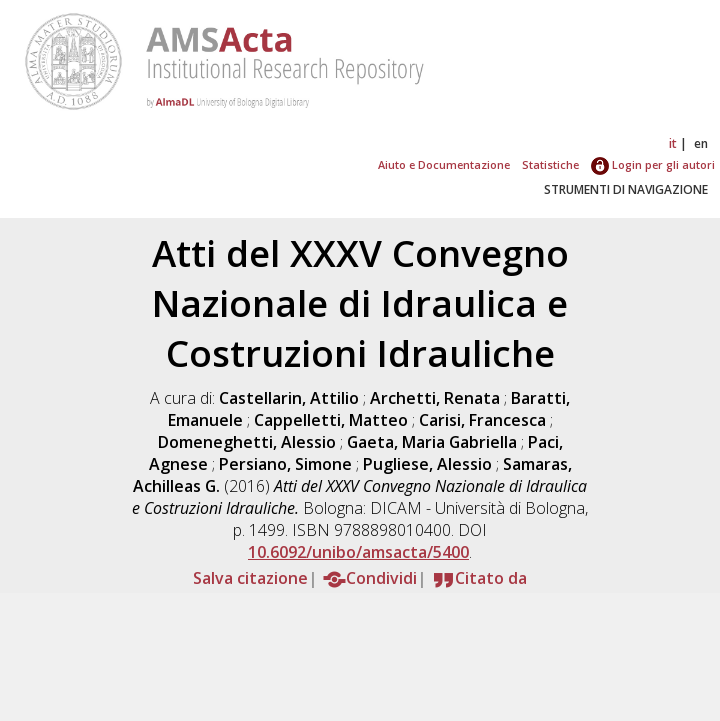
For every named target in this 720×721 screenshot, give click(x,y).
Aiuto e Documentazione (444, 164)
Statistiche (550, 164)
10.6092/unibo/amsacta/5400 (358, 552)
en (701, 143)
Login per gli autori (653, 164)
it (673, 143)
